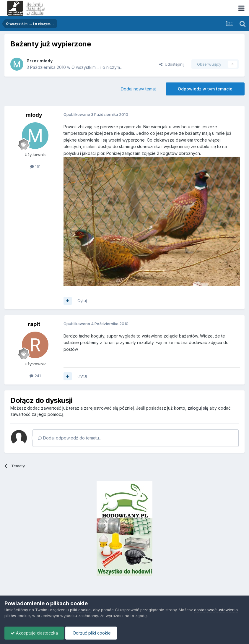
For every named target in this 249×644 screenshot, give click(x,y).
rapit (34, 324)
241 (35, 376)
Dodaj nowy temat (138, 89)
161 (35, 166)
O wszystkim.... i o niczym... (97, 67)
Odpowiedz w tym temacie (205, 89)
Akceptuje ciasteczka (34, 633)
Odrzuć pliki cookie (91, 633)
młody (46, 61)
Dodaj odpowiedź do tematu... (70, 438)
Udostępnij (172, 64)
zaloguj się (198, 408)
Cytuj (82, 301)
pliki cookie (80, 610)
